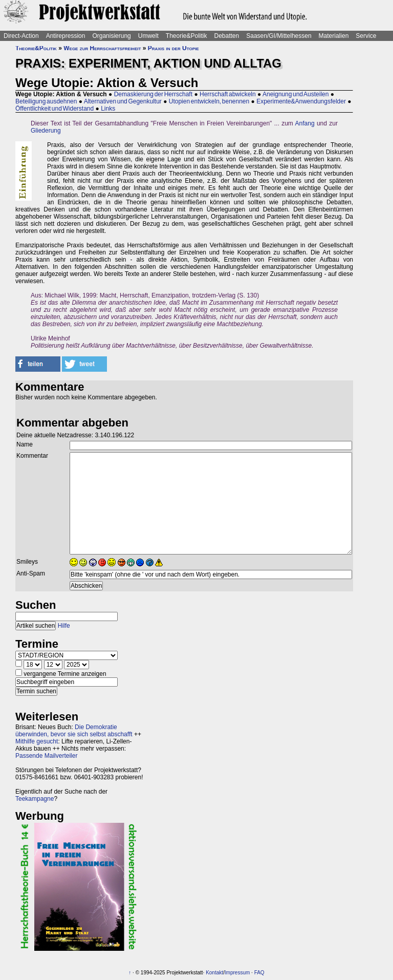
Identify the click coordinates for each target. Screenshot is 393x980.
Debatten (227, 36)
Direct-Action (21, 36)
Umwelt (148, 36)
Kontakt (214, 973)
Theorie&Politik (187, 36)
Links (108, 109)
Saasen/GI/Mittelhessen (279, 36)
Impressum (237, 973)
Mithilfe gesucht (37, 741)
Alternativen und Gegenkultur (123, 101)
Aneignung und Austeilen (296, 94)
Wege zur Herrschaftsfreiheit (102, 48)
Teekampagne (35, 799)
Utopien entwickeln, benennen (209, 101)
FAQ (259, 973)
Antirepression (66, 36)
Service (366, 36)
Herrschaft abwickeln (228, 94)
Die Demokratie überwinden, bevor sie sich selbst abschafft (74, 731)
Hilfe (64, 626)
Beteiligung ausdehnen (46, 101)
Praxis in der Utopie (173, 48)
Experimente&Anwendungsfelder (301, 101)
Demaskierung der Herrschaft (153, 94)
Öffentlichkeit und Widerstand (54, 109)
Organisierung (111, 36)
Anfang (305, 123)
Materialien (334, 36)
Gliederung (46, 131)
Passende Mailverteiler (46, 756)
